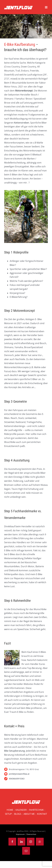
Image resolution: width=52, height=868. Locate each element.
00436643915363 (17, 779)
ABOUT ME (29, 814)
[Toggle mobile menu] (46, 7)
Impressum (20, 834)
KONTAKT (42, 814)
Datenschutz (31, 834)
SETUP (8, 814)
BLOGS (18, 814)
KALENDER (21, 810)
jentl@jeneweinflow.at (19, 774)
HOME (10, 810)
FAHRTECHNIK (36, 810)
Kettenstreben (22, 123)
